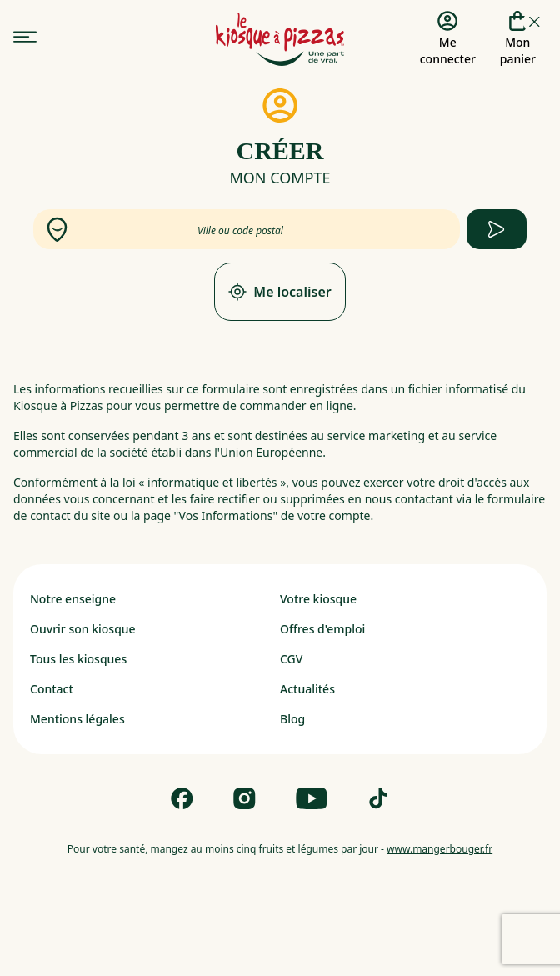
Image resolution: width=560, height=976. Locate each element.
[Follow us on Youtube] (312, 798)
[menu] (25, 37)
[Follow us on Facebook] (182, 798)
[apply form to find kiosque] (497, 229)
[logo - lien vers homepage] (280, 39)
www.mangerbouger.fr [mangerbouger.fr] (440, 849)
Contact (52, 689)
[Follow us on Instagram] (245, 798)
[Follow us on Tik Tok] (378, 798)
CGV (291, 659)
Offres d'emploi (322, 629)
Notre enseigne (73, 599)
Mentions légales (77, 719)
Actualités (307, 689)
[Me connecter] (448, 39)
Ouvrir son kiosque (83, 629)
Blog (292, 719)
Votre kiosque (318, 599)
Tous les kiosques (78, 659)
